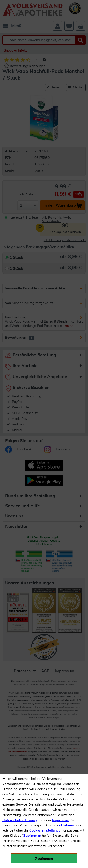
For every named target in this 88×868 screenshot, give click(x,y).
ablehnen (66, 825)
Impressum (61, 820)
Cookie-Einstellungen (46, 831)
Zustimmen (32, 836)
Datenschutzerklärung (20, 820)
